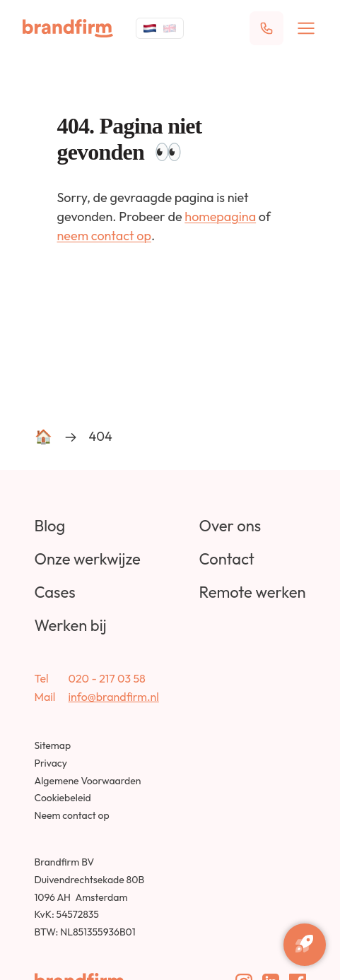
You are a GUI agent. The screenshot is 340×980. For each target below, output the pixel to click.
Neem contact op (72, 815)
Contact (226, 559)
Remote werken (252, 592)
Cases (55, 592)
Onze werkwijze (88, 559)
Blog (50, 526)
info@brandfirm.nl (114, 697)
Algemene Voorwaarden (88, 781)
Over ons (230, 526)
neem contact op (104, 236)
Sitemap (53, 745)
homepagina (220, 217)
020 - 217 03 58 (107, 678)
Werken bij (71, 625)
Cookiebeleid (63, 798)
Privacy (51, 763)
